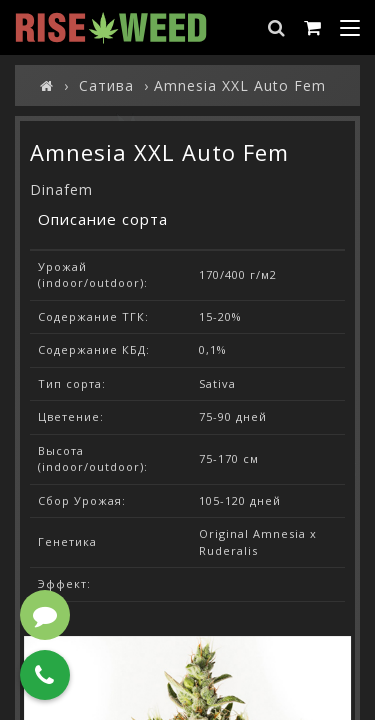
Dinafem (61, 189)
